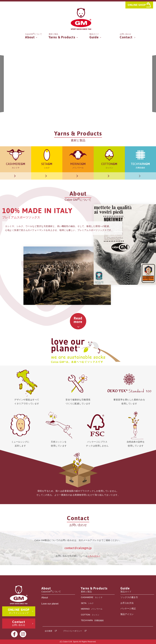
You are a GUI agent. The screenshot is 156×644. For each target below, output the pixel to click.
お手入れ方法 (127, 603)
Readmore (78, 320)
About (45, 598)
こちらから (94, 556)
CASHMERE (92, 598)
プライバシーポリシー (73, 631)
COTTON (90, 615)
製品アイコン (127, 614)
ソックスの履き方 (129, 597)
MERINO (92, 609)
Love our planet (50, 604)
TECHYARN (92, 621)
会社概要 (49, 631)
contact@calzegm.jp (78, 548)
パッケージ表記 (128, 608)
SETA (87, 603)
